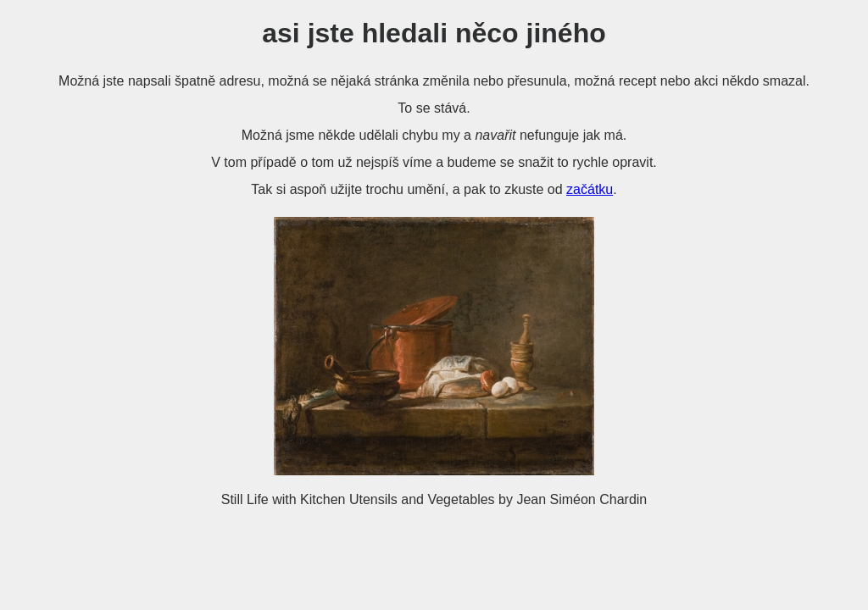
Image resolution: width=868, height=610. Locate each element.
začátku (590, 189)
